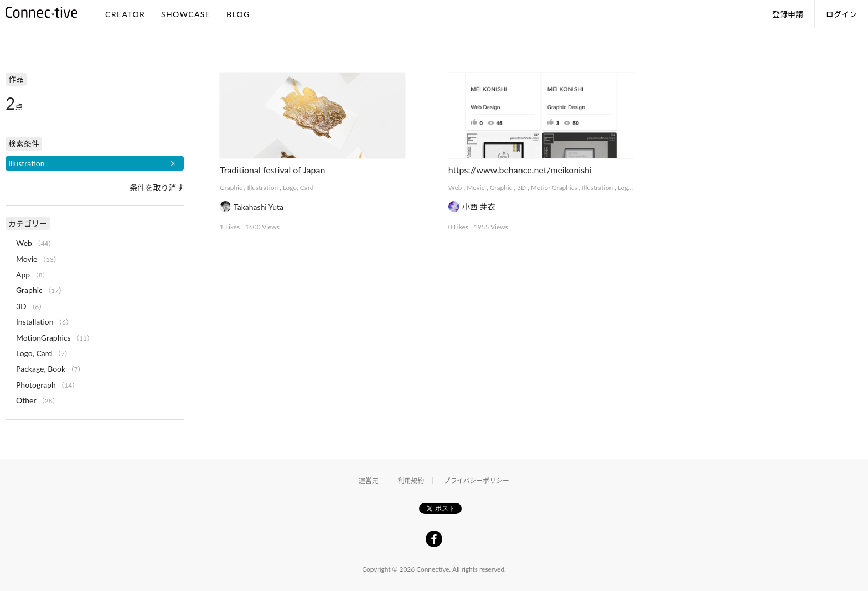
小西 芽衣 (479, 207)
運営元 (369, 480)
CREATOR (125, 14)
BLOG (238, 14)
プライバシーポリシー (476, 480)
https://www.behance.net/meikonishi (520, 170)
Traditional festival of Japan (272, 170)
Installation (35, 322)
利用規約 (411, 480)
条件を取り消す (157, 187)
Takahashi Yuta (259, 207)
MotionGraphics (554, 187)
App (23, 274)
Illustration (262, 187)
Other (26, 400)
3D (521, 187)
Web (455, 187)
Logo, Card (298, 187)
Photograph (36, 385)
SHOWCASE (186, 14)
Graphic (231, 187)
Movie (476, 187)
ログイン (841, 14)
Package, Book (41, 369)
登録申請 (788, 14)
